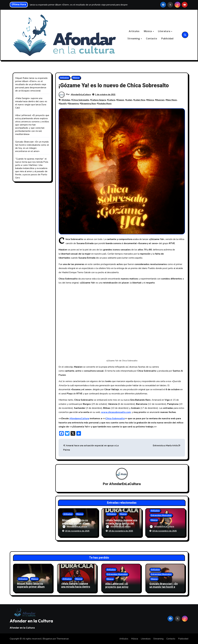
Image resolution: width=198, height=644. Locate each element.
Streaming (134, 38)
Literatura (164, 31)
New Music (172, 100)
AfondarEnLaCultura (81, 95)
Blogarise (47, 639)
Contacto (152, 38)
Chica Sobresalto (81, 100)
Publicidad (167, 38)
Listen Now (140, 100)
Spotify (63, 104)
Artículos (134, 31)
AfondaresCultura (79, 419)
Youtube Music (105, 104)
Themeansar (63, 639)
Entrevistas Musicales (161, 515)
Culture (112, 100)
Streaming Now (88, 104)
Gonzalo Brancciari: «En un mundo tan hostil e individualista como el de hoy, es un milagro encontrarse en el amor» (32, 147)
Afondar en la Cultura (31, 621)
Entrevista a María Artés (167, 446)
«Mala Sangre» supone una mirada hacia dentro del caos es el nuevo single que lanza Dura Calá (31, 103)
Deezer (121, 100)
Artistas (66, 100)
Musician (160, 100)
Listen (129, 100)
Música (148, 31)
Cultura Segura (99, 100)
